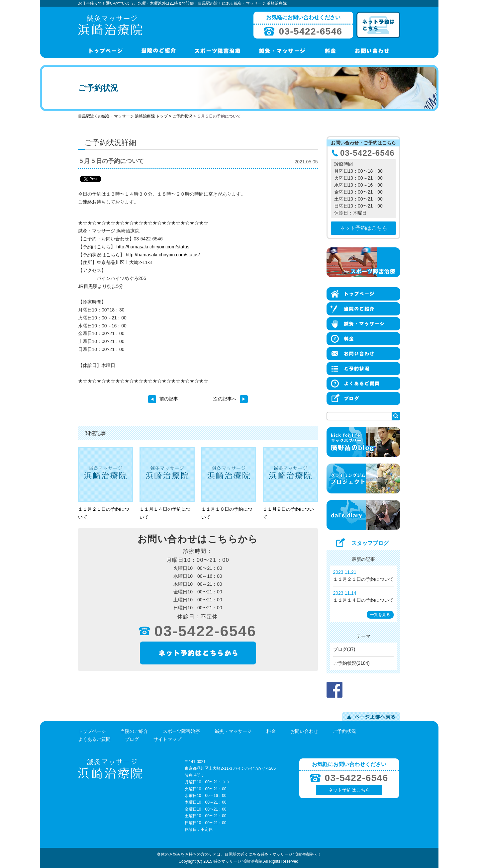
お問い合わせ (304, 731)
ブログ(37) (344, 649)
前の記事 (163, 399)
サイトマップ (167, 739)
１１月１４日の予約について (363, 600)
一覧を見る (380, 615)
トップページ (92, 731)
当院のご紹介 (134, 731)
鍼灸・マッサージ (233, 731)
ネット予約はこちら (363, 228)
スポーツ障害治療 (181, 731)
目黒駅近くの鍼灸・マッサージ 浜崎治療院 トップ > (125, 116)
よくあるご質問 (94, 739)
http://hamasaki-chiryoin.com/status (153, 247)
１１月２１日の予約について (363, 579)
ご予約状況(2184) (351, 663)
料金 (271, 731)
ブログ (132, 739)
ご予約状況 (182, 116)
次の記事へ (231, 399)
